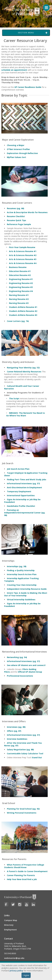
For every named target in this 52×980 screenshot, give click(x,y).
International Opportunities (21, 495)
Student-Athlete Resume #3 (23, 315)
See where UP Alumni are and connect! (26, 665)
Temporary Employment (19, 491)
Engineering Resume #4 (21, 291)
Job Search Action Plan (18, 469)
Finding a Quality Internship (21, 570)
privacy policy (16, 971)
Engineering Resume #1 (21, 279)
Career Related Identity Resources (24, 372)
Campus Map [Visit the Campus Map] (11, 920)
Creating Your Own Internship (22, 585)
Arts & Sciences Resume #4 (23, 263)
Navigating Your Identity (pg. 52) (23, 368)
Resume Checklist (16, 216)
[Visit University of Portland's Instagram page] (20, 904)
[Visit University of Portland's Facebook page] (6, 904)
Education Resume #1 (20, 271)
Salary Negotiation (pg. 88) (20, 750)
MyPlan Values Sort (17, 157)
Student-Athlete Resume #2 (23, 311)
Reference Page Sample (19, 224)
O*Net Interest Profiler (18, 149)
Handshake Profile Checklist (21, 506)
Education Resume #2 (20, 275)
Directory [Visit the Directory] (9, 925)
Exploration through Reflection (22, 153)
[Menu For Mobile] (45, 6)
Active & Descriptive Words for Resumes (27, 212)
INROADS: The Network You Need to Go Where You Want (26, 414)
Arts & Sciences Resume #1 (23, 251)
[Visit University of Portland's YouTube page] (27, 904)
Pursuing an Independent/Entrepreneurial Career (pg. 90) (25, 513)
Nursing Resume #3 (19, 303)
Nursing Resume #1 (19, 295)
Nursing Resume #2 (19, 299)
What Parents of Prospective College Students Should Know (24, 866)
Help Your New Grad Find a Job (22, 879)
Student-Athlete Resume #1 (23, 307)
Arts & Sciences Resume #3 (23, 259)
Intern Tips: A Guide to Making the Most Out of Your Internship (26, 594)
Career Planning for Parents (21, 875)
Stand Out (37, 757)
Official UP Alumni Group (30, 672)
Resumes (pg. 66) (16, 208)
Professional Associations (20, 676)
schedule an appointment (14, 70)
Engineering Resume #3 (21, 287)
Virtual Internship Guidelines (21, 600)
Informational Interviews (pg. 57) (23, 483)
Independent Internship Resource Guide (27, 589)
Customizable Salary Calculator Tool (25, 753)
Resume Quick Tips (17, 220)
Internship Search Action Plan (22, 574)
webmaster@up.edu (14, 958)
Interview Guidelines (17, 739)
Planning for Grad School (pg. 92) (23, 809)
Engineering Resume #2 (21, 283)
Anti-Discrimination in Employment (24, 487)
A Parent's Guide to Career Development (27, 871)
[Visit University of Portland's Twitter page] (13, 904)
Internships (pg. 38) (17, 566)
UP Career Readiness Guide (28, 87)
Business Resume (18, 267)
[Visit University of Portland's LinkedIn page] (33, 904)
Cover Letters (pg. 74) (18, 321)
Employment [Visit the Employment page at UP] (10, 930)
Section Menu (26, 33)
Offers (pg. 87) (14, 731)
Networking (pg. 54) (17, 657)
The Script (14, 399)
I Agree (26, 975)
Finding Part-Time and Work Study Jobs (27, 479)
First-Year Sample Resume (22, 247)
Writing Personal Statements (22, 813)
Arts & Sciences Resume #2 (23, 255)
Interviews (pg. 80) (16, 727)
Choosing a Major (16, 145)
